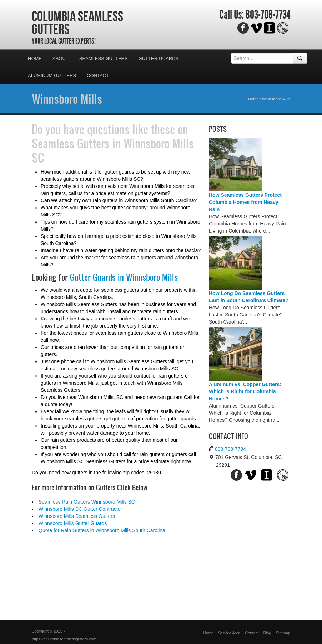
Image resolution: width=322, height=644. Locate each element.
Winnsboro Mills (67, 99)
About (61, 58)
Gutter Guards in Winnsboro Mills (124, 277)
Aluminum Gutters (52, 76)
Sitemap (283, 633)
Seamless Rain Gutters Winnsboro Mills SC (87, 502)
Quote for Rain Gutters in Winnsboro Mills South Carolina (102, 530)
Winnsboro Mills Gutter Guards (73, 523)
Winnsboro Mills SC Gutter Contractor (80, 509)
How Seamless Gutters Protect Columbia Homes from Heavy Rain (245, 202)
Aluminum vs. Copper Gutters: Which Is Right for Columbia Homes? (245, 391)
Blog (267, 633)
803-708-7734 (268, 15)
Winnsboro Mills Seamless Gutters (77, 516)
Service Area (229, 633)
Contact (98, 76)
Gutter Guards (159, 58)
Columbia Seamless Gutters (77, 23)
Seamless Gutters (104, 58)
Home (35, 58)
